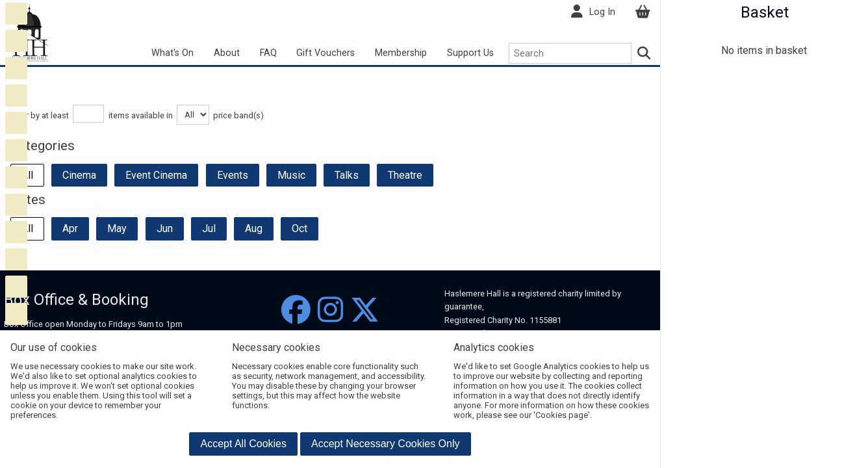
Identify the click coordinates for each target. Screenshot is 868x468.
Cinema (79, 175)
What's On (172, 53)
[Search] (645, 53)
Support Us (470, 53)
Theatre (405, 175)
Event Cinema (156, 175)
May (117, 228)
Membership (401, 53)
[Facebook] (296, 310)
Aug (254, 228)
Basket (765, 12)
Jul (209, 228)
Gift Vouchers (325, 53)
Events (233, 175)
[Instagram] (330, 310)
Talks (347, 175)
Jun (165, 228)
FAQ (268, 53)
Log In (602, 12)
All (27, 175)
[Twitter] (365, 310)
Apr (70, 228)
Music (291, 175)
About (227, 53)
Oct (300, 228)
